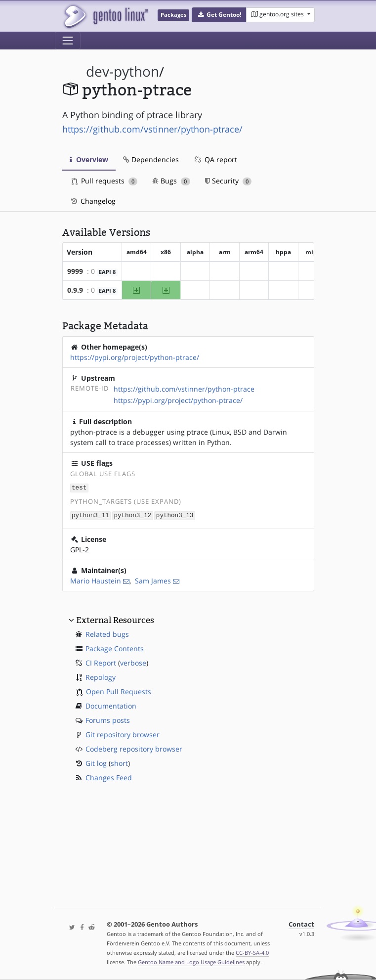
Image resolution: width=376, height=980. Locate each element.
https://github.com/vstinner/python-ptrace (184, 389)
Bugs (171, 181)
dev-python (123, 71)
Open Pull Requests (119, 690)
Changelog (93, 201)
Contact (301, 924)
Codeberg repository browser (134, 748)
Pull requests (105, 181)
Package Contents (115, 647)
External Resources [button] (115, 619)
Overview (89, 159)
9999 (75, 271)
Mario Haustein (96, 580)
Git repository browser (123, 734)
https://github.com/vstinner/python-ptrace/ (152, 129)
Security (229, 181)
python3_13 (175, 514)
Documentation (111, 705)
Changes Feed (109, 777)
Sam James (153, 580)
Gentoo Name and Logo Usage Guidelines (191, 962)
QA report (215, 159)
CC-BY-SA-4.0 (252, 953)
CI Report (101, 662)
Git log (96, 762)
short (119, 762)
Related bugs (107, 633)
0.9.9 (75, 290)
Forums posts (108, 719)
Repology (101, 676)
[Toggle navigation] (68, 41)
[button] (219, 15)
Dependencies (151, 159)
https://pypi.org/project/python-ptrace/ (135, 357)
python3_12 (132, 514)
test (79, 487)
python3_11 (90, 514)
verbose (133, 662)
